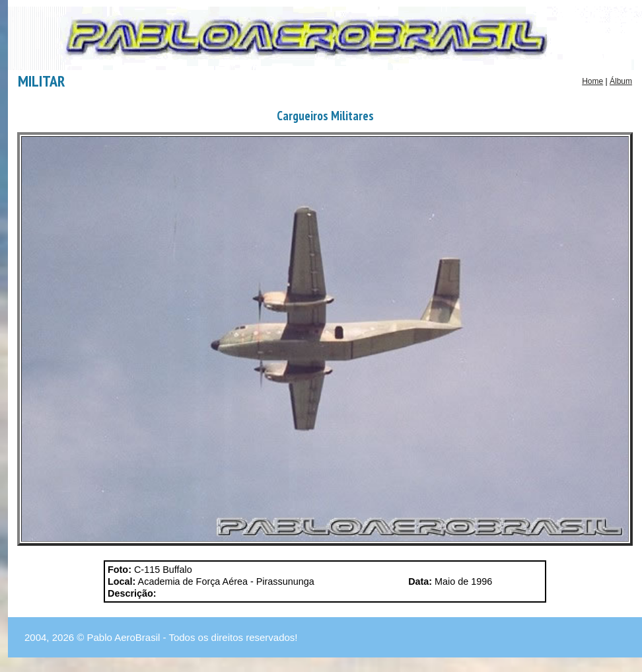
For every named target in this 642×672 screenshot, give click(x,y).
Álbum (621, 81)
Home (592, 81)
